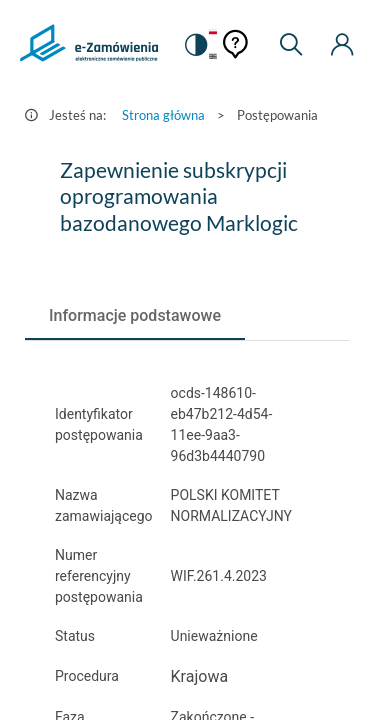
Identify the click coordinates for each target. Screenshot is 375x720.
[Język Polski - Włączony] (213, 32)
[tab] (135, 316)
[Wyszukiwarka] (291, 45)
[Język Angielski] (213, 57)
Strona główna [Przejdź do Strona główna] (163, 115)
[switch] (195, 45)
